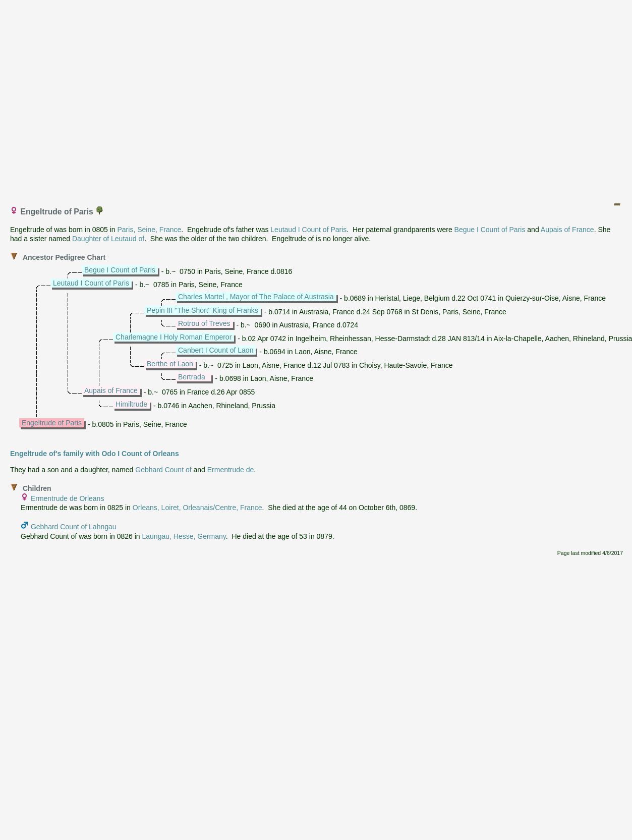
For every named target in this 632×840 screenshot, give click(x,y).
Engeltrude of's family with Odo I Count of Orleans (95, 454)
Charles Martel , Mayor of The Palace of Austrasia (256, 297)
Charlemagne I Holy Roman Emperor (174, 337)
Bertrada (192, 377)
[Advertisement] (95, 99)
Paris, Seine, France (149, 230)
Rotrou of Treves (204, 323)
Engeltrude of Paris (52, 423)
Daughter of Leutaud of (108, 239)
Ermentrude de (231, 470)
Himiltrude (131, 404)
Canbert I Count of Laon (216, 350)
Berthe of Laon (170, 364)
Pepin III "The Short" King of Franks (203, 310)
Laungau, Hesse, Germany (184, 536)
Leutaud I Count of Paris (308, 230)
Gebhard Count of (163, 470)
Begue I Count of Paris (490, 230)
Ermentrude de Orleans (68, 498)
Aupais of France (567, 230)
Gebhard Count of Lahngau (74, 527)
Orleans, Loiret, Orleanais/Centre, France (197, 508)
